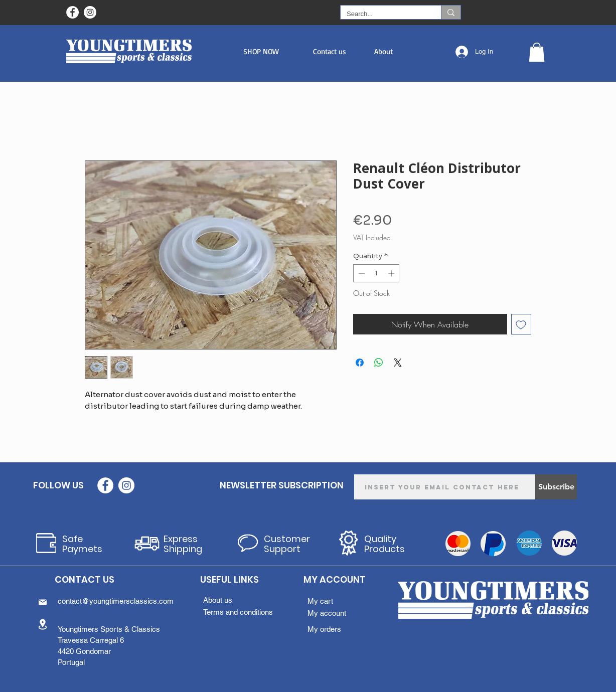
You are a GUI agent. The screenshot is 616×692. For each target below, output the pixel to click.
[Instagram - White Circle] (90, 12)
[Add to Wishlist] (521, 324)
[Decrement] (361, 273)
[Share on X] (398, 363)
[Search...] (383, 14)
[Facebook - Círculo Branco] (72, 12)
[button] (261, 51)
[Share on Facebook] (360, 363)
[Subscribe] (556, 487)
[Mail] (43, 602)
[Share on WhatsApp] (379, 363)
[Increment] (392, 273)
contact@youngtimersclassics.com (116, 601)
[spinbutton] (376, 273)
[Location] (43, 624)
